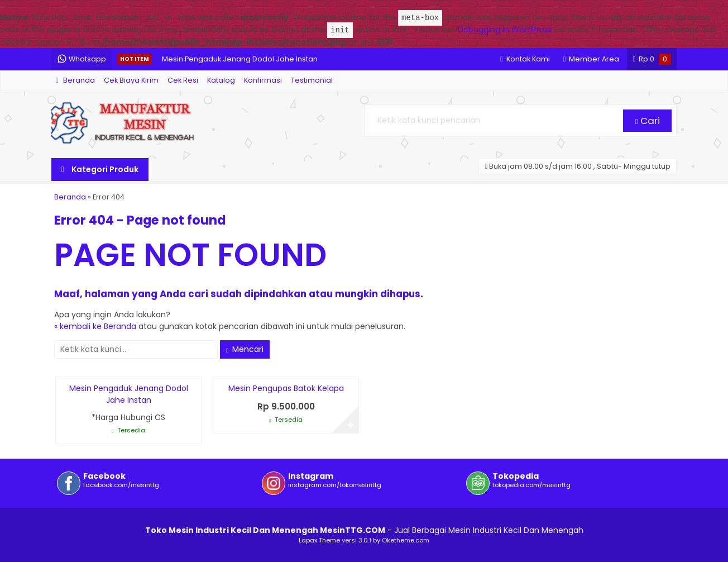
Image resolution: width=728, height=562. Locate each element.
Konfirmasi (263, 80)
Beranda (75, 80)
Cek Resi (183, 80)
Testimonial (312, 80)
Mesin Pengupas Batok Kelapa (286, 388)
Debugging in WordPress (505, 30)
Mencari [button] (245, 349)
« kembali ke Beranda (95, 326)
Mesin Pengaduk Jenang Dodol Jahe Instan (240, 59)
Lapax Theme (319, 540)
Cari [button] (648, 121)
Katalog (221, 80)
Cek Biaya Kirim (131, 80)
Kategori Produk (100, 169)
